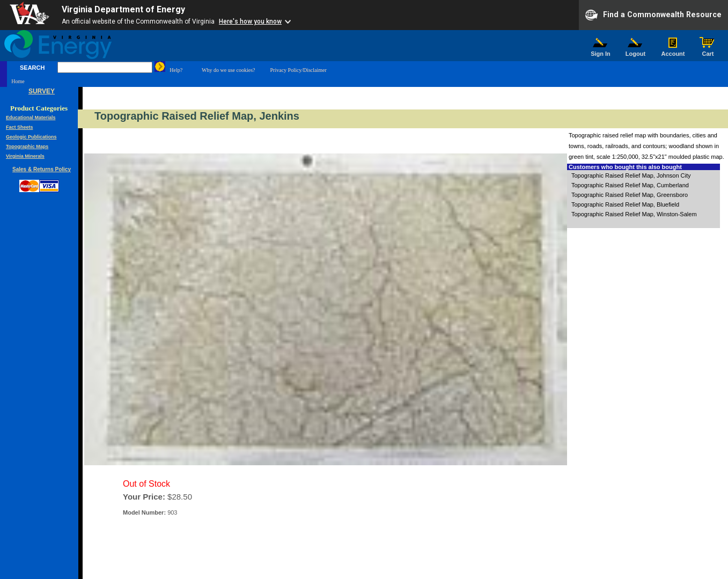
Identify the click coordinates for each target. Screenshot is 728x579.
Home (18, 81)
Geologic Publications (31, 137)
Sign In (601, 51)
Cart (708, 51)
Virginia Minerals (25, 156)
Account (673, 51)
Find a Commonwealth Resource (653, 15)
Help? (176, 70)
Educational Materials (31, 118)
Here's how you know (250, 21)
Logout (636, 51)
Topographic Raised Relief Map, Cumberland (630, 185)
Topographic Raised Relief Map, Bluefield (625, 204)
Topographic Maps (27, 146)
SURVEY (42, 91)
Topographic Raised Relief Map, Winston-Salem (634, 214)
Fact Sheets (20, 127)
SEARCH (32, 68)
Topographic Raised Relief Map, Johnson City (631, 175)
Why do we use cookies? (228, 70)
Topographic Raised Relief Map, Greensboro (630, 195)
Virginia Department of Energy (123, 9)
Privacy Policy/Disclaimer (299, 70)
